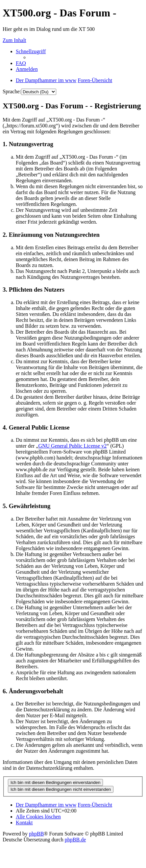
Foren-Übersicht (95, 805)
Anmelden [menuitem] (27, 69)
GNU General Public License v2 (72, 446)
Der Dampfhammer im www (46, 805)
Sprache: (12, 91)
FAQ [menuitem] (21, 63)
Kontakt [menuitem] (24, 823)
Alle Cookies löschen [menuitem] (38, 817)
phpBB (36, 834)
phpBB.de (75, 840)
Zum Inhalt (14, 40)
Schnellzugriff (31, 51)
